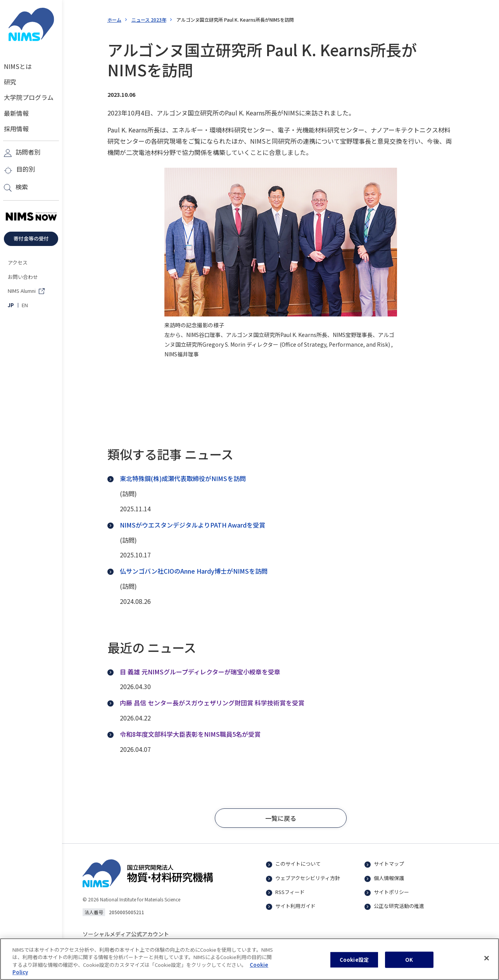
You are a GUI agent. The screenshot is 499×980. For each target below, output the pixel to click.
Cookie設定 (354, 964)
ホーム (114, 20)
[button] (281, 818)
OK (409, 964)
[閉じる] (487, 962)
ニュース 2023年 (149, 20)
